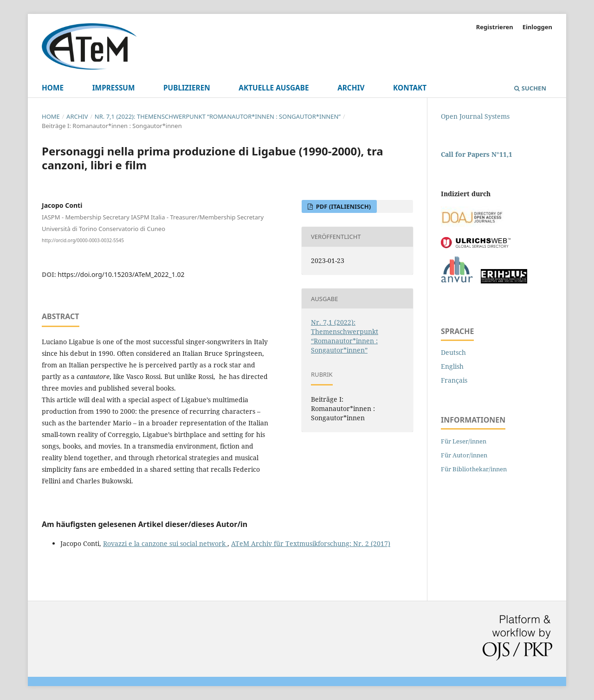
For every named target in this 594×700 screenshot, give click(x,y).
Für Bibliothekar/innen (474, 469)
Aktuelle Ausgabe (274, 88)
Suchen (530, 88)
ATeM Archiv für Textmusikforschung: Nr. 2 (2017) (311, 543)
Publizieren (187, 88)
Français (454, 380)
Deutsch (453, 352)
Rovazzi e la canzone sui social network (165, 543)
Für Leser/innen (464, 441)
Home (53, 88)
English (452, 366)
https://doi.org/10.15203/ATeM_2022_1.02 (121, 274)
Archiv (351, 88)
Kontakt (410, 88)
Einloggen (537, 27)
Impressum (114, 88)
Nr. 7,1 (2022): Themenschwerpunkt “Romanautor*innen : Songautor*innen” (218, 116)
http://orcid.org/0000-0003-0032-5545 (83, 240)
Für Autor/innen (464, 455)
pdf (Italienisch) (342, 206)
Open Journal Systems (475, 116)
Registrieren (495, 27)
